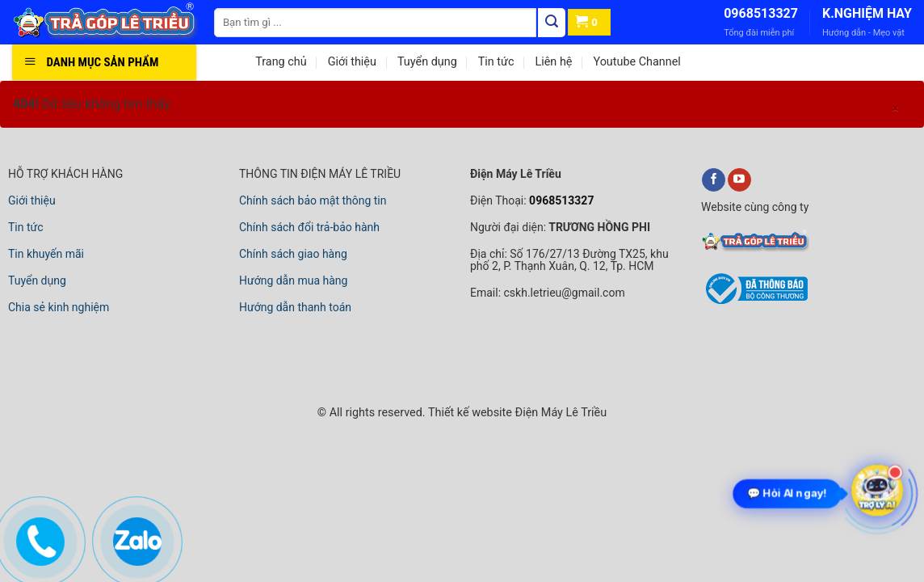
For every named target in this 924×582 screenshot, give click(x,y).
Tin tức (496, 62)
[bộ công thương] (754, 302)
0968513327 (761, 13)
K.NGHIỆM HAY (867, 13)
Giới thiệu (352, 62)
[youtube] (739, 180)
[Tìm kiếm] (552, 23)
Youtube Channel (636, 62)
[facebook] (714, 180)
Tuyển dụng (427, 62)
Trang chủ (281, 62)
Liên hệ (553, 62)
